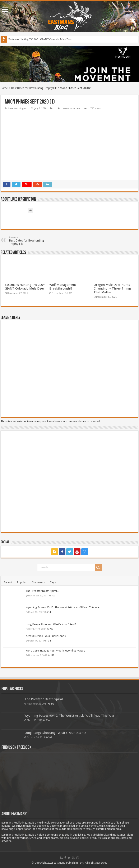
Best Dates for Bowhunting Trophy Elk (34, 88)
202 (51, 629)
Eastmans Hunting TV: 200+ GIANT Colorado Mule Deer (40, 39)
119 (52, 655)
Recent (8, 582)
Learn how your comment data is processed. (74, 421)
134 (49, 641)
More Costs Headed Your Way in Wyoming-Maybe (55, 651)
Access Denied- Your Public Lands (46, 636)
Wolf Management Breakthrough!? (63, 287)
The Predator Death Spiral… (43, 591)
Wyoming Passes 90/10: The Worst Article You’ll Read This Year (63, 607)
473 (54, 596)
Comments (38, 582)
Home (4, 88)
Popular (22, 582)
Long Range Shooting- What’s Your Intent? (51, 624)
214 (49, 612)
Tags (53, 582)
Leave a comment (71, 108)
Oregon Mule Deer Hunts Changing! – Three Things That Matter (113, 288)
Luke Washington (18, 108)
